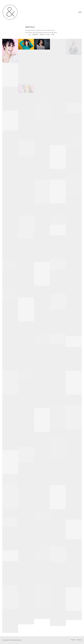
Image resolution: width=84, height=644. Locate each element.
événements (35, 35)
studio (53, 35)
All (30, 35)
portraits (42, 35)
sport (48, 35)
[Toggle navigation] (80, 12)
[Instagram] (79, 640)
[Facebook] (73, 640)
